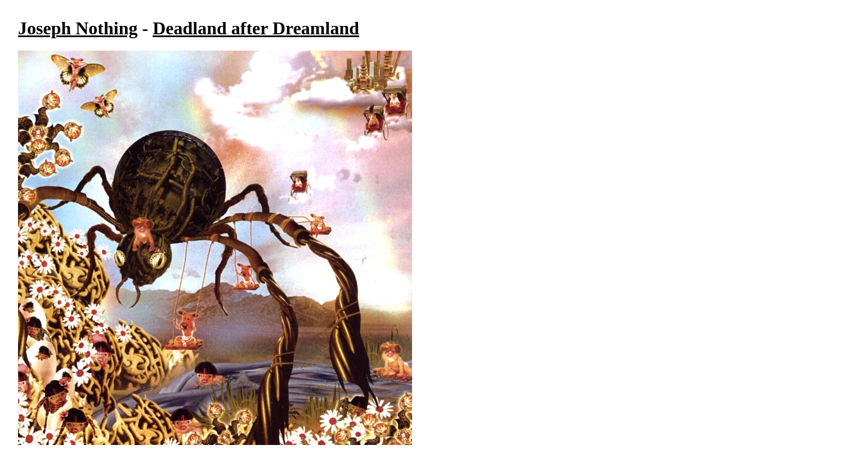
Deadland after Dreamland (256, 28)
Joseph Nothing (78, 28)
